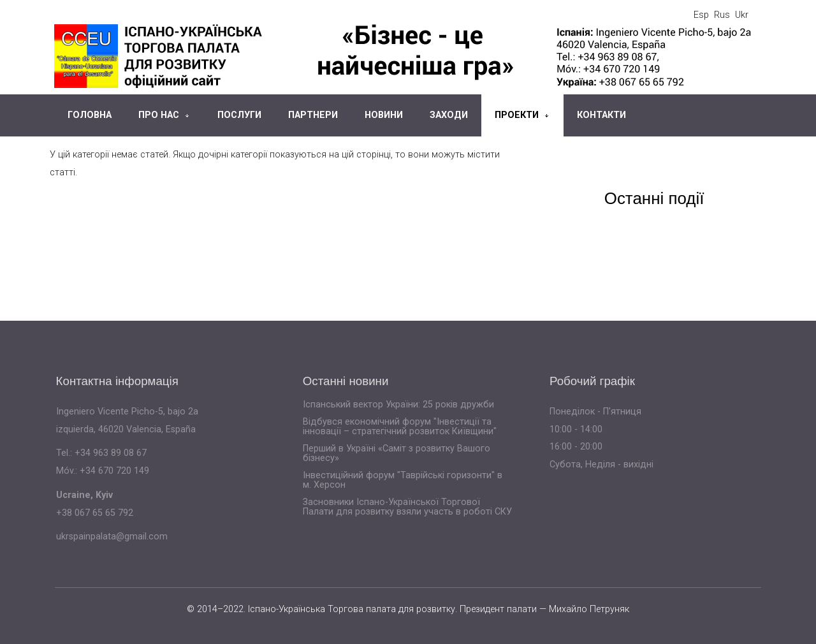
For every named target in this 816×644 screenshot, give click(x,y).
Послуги (239, 115)
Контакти (601, 115)
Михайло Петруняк (589, 609)
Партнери (313, 115)
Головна (90, 115)
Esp (701, 15)
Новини (384, 115)
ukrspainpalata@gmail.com (112, 537)
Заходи (449, 115)
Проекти (517, 115)
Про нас (159, 115)
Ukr (742, 15)
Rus (722, 15)
